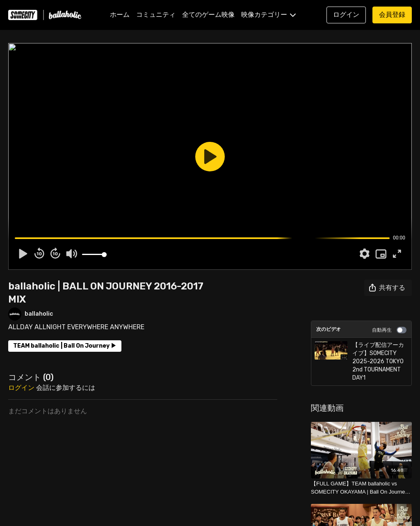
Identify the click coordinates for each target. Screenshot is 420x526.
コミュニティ (156, 15)
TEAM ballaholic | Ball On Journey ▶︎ (65, 346)
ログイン (21, 388)
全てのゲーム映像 (208, 15)
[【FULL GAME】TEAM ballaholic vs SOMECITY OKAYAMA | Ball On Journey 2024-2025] (361, 488)
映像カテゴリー (268, 15)
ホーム (120, 15)
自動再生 (389, 330)
